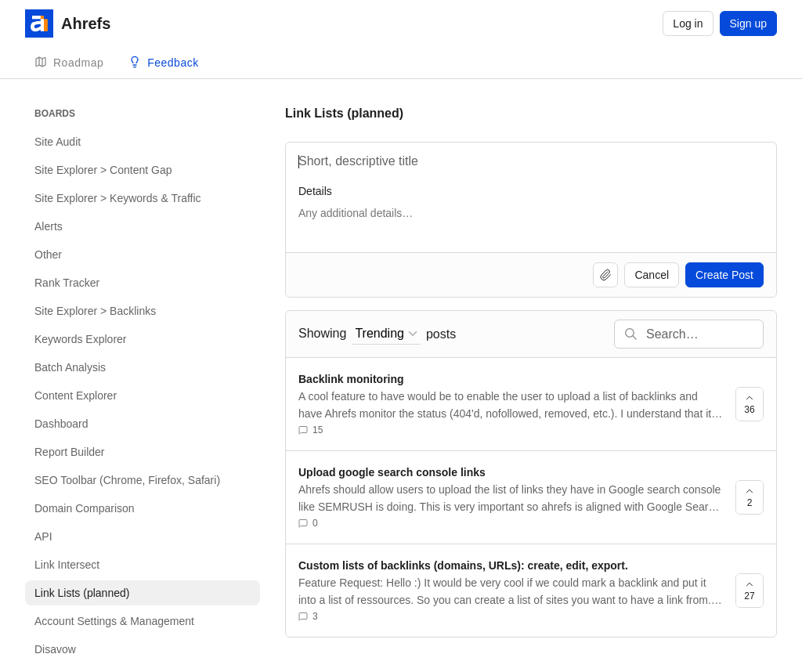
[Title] (531, 161)
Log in (688, 23)
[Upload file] (605, 275)
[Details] (531, 221)
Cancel (652, 275)
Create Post (724, 275)
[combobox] (386, 334)
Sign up (748, 23)
